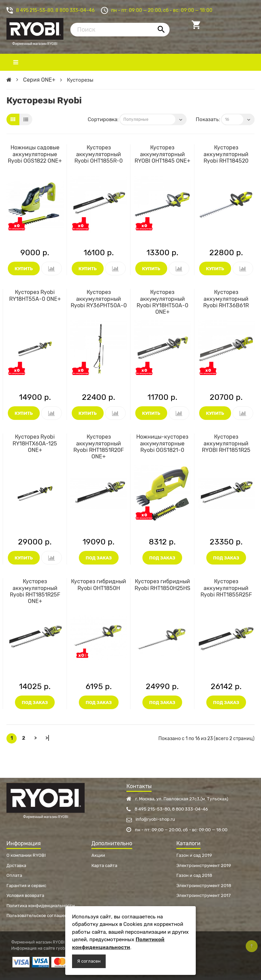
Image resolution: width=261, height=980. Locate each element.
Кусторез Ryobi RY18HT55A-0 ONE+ (35, 295)
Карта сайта (104, 865)
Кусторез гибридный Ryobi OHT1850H (99, 585)
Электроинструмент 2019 (204, 865)
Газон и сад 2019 (194, 855)
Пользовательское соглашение (39, 916)
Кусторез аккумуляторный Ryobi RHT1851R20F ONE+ (99, 447)
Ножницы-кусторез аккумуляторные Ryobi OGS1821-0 (162, 443)
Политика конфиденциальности (41, 906)
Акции (98, 855)
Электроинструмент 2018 (204, 886)
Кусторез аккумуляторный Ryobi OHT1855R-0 (99, 154)
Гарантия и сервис (26, 886)
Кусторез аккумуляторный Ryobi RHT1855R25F (226, 588)
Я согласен (89, 961)
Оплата (14, 875)
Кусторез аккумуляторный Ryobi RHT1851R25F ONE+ (35, 591)
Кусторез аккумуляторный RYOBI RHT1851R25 (226, 443)
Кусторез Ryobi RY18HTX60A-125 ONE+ (35, 443)
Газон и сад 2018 (194, 875)
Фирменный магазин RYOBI (35, 28)
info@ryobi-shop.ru (151, 819)
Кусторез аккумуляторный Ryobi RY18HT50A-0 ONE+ (162, 302)
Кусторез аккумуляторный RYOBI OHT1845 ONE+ (162, 154)
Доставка (16, 865)
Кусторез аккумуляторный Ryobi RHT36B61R (226, 299)
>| (47, 738)
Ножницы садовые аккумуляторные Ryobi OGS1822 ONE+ (35, 154)
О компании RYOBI (26, 855)
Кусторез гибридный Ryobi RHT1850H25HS (162, 585)
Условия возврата (25, 895)
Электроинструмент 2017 (204, 895)
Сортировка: (103, 119)
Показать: (208, 119)
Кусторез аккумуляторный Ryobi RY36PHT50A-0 (99, 299)
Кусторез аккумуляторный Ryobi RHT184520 (226, 154)
